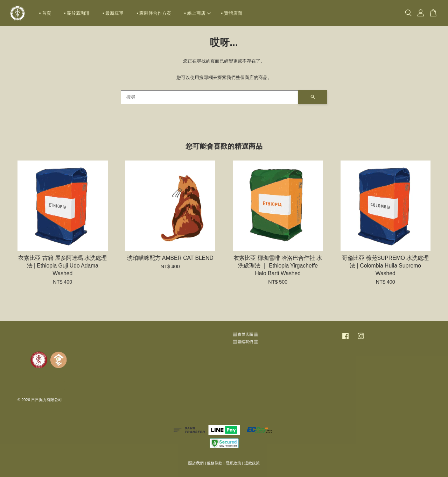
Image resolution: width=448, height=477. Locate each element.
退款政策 (252, 463)
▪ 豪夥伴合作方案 (154, 13)
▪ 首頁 (45, 13)
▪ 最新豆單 (113, 13)
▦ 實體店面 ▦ (245, 334)
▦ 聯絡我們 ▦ (245, 342)
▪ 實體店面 (232, 13)
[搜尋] (209, 97)
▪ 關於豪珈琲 (77, 13)
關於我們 (196, 463)
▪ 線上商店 (197, 13)
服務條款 (215, 463)
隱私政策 (233, 463)
